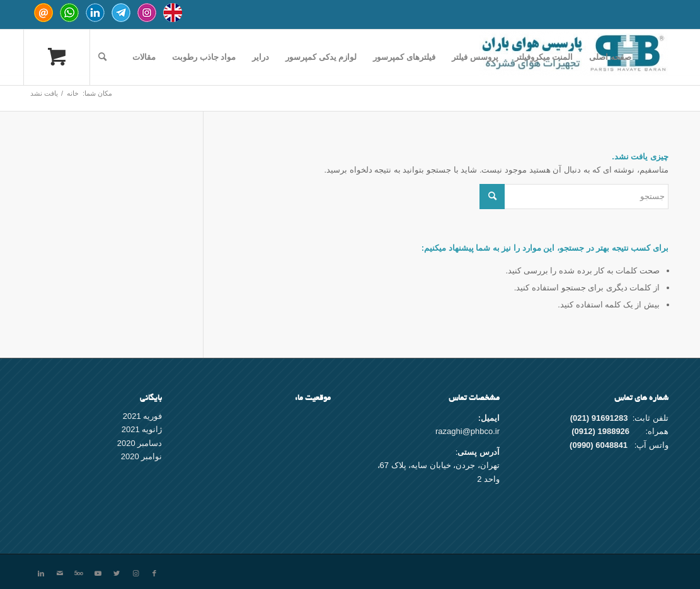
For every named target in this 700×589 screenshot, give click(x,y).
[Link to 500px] (79, 573)
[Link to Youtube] (98, 573)
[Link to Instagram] (135, 573)
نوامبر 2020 (142, 456)
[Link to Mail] (60, 573)
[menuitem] (610, 57)
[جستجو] (102, 57)
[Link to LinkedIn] (41, 573)
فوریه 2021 (143, 416)
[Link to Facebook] (154, 573)
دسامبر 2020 (140, 443)
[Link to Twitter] (117, 573)
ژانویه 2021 (142, 429)
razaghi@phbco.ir (468, 431)
